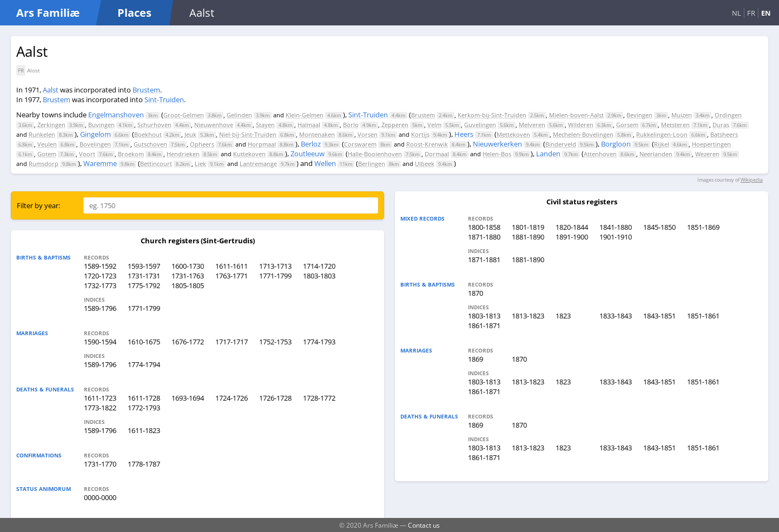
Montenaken (317, 134)
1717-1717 (232, 342)
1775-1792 (144, 285)
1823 (563, 316)
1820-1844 (572, 227)
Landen (548, 154)
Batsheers (724, 134)
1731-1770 (100, 464)
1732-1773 (100, 285)
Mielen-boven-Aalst (576, 115)
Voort (87, 154)
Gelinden (239, 115)
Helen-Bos (497, 154)
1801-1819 (528, 227)
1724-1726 (232, 398)
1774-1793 (319, 342)
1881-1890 (528, 237)
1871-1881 (484, 260)
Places (134, 13)
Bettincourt (156, 164)
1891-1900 (572, 237)
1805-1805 (188, 285)
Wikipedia (752, 180)
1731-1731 (144, 276)
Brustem (146, 90)
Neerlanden (656, 154)
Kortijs (420, 134)
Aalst (51, 90)
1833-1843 (616, 316)
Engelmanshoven (116, 115)
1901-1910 (616, 237)
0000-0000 (100, 497)
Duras (721, 125)
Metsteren (675, 125)
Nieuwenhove (214, 125)
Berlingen (372, 164)
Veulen (47, 144)
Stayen (265, 125)
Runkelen (42, 134)
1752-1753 (275, 342)
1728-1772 (319, 398)
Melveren (532, 125)
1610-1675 (144, 342)
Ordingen (728, 115)
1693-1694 (188, 398)
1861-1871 (484, 325)
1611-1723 (100, 398)
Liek (200, 164)
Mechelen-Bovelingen (583, 134)
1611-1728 (144, 398)
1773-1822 (100, 408)
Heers (464, 134)
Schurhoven (154, 125)
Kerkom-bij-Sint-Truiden (492, 115)
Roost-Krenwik (427, 144)
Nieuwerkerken (497, 144)
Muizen (682, 115)
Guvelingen (480, 125)
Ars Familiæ (48, 13)
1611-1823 (144, 430)
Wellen (325, 163)
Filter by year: (38, 205)
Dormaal (437, 154)
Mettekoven (513, 134)
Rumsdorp (44, 164)
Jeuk (190, 134)
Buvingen (101, 125)
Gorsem (627, 125)
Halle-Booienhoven (375, 154)
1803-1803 (319, 276)
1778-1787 (144, 464)
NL (737, 13)
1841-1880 (616, 227)
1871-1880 (484, 237)
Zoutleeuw (308, 154)
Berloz (311, 144)
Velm (434, 125)
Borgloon (616, 144)
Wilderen (581, 125)
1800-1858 (484, 227)
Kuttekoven (249, 154)
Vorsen (368, 134)
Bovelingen (95, 144)
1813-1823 (528, 316)
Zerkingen (51, 125)
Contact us (424, 525)
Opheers (202, 144)
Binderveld (561, 144)
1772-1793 (144, 408)
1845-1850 (659, 227)
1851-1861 (703, 316)
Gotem (47, 154)
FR (751, 13)
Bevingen (639, 115)
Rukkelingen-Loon (662, 134)
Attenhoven (600, 154)
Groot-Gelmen (184, 115)
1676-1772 (188, 342)
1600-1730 (188, 266)
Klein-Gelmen (305, 115)
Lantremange (258, 164)
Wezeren (707, 154)
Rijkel (662, 144)
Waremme (100, 163)
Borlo (351, 125)
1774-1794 (144, 364)
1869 (476, 359)
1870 (476, 293)
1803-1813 (484, 316)
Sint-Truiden (164, 99)
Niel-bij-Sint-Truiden (248, 134)
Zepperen (395, 125)
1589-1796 (100, 308)
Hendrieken (183, 154)
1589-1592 (100, 266)
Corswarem (360, 144)
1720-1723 (100, 276)
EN (766, 13)
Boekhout (148, 134)
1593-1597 (144, 266)
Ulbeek (425, 164)
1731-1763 (188, 276)
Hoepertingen (711, 144)
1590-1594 (100, 342)
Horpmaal (262, 144)
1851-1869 (703, 227)
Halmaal (309, 125)
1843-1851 (659, 316)
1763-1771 (232, 276)
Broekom (131, 154)
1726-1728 (275, 398)
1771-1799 (275, 276)
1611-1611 (232, 266)
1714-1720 (319, 266)
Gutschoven (150, 144)
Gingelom (95, 134)
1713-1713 (275, 266)
